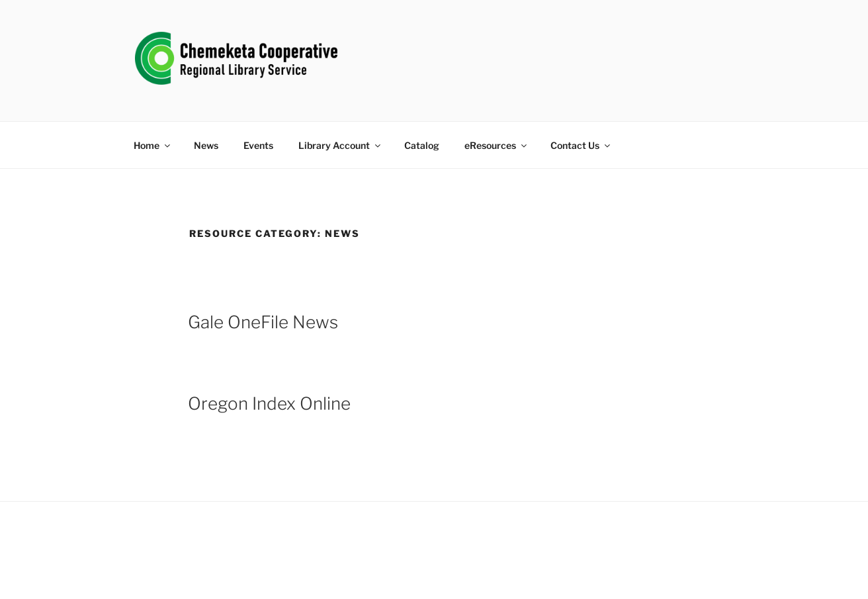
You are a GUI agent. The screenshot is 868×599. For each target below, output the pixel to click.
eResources (497, 145)
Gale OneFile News (263, 322)
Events (258, 145)
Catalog (422, 145)
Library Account (340, 145)
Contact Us (581, 145)
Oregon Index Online (269, 403)
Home (153, 145)
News (206, 145)
